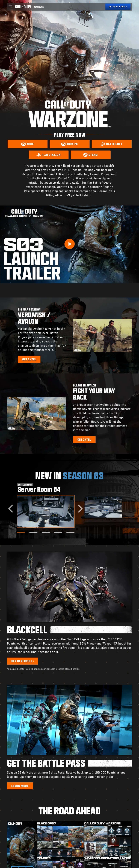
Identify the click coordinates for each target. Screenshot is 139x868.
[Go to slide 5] (71, 532)
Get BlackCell (22, 661)
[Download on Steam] (91, 155)
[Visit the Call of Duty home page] (23, 7)
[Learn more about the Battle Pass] (20, 786)
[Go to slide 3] (46, 532)
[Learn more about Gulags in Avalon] (84, 440)
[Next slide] (79, 509)
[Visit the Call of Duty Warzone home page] (39, 7)
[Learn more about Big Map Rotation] (29, 359)
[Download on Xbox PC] (70, 144)
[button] (10, 7)
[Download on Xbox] (28, 144)
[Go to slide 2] (33, 532)
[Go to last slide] (12, 509)
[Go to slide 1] (21, 532)
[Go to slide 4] (58, 532)
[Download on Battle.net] (112, 144)
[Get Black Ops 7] (118, 7)
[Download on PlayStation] (49, 155)
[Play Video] (70, 244)
